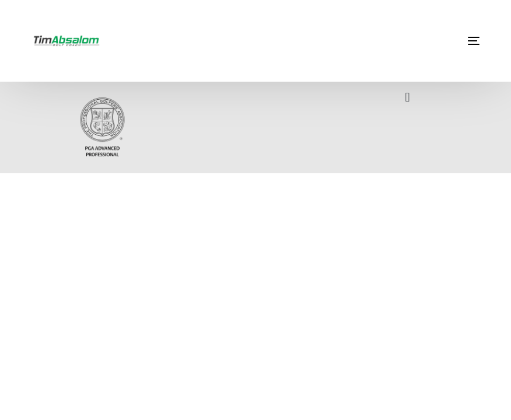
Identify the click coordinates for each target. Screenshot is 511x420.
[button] (407, 97)
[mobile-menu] (444, 41)
